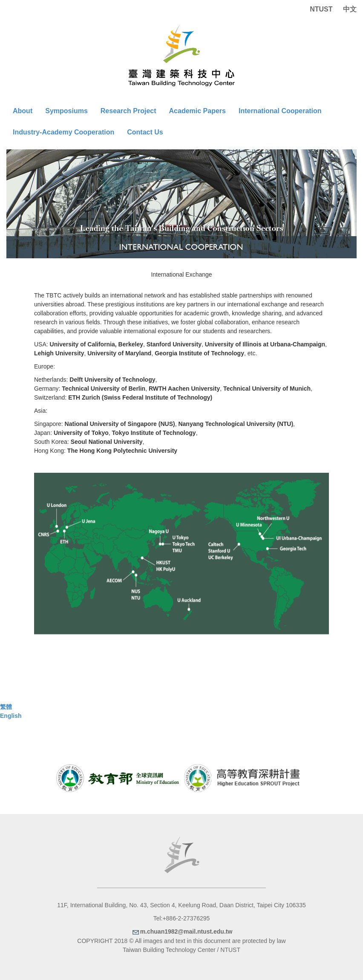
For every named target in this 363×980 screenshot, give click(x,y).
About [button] (23, 111)
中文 (350, 9)
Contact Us (145, 132)
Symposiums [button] (66, 111)
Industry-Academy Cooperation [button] (63, 132)
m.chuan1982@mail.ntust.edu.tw (182, 931)
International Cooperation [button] (280, 111)
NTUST (321, 9)
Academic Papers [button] (197, 111)
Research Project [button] (128, 111)
